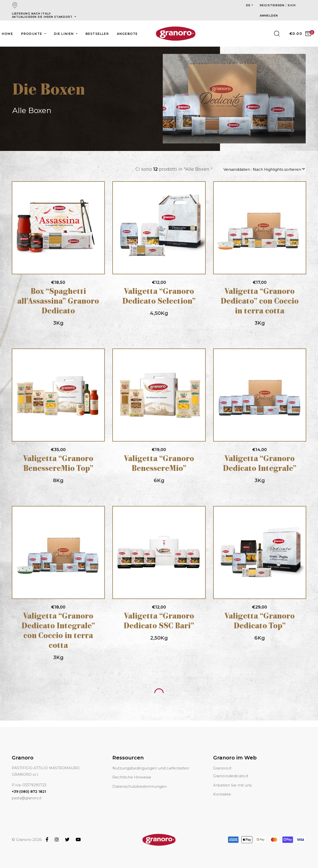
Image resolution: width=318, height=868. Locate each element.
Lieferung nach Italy (43, 15)
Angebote (127, 34)
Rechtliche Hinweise (132, 777)
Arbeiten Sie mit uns (232, 785)
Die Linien (64, 34)
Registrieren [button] (273, 5)
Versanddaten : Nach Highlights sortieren (262, 169)
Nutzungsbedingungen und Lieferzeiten (151, 768)
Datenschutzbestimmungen (140, 786)
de (248, 5)
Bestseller (97, 34)
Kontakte (222, 794)
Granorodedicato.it (231, 776)
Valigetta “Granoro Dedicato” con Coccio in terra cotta (260, 302)
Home (7, 34)
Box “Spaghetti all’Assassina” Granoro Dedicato (58, 302)
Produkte (32, 34)
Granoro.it (222, 768)
